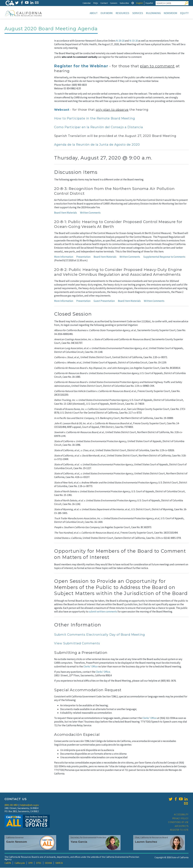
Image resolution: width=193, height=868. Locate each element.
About (94, 13)
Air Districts (182, 826)
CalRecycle (20, 863)
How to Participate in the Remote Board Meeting (95, 119)
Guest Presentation (104, 301)
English (140, 3)
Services (138, 13)
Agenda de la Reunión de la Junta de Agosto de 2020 (97, 145)
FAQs (96, 3)
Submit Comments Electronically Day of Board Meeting (100, 635)
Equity (184, 13)
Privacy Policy (180, 819)
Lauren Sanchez (146, 842)
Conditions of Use (178, 822)
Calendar (87, 3)
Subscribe (124, 3)
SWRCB (59, 863)
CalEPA (8, 863)
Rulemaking (153, 13)
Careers (114, 3)
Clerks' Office (91, 667)
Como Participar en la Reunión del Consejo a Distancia (99, 127)
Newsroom (170, 13)
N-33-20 (134, 41)
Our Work (107, 13)
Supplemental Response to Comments (164, 257)
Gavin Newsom (17, 842)
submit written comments (103, 612)
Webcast (62, 110)
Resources (122, 13)
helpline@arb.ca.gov (29, 805)
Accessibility (181, 815)
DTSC (39, 863)
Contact (104, 3)
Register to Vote (179, 830)
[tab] (133, 3)
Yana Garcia (79, 842)
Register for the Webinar (81, 66)
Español (149, 3)
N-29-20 (120, 41)
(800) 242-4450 (11, 805)
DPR (30, 863)
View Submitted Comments (77, 644)
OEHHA (48, 863)
